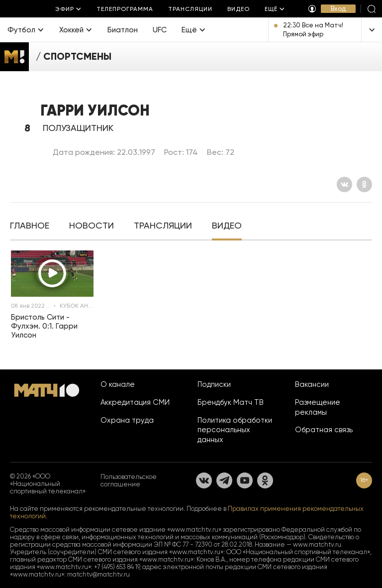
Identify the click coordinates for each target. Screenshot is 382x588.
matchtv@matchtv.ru (98, 574)
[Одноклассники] (364, 184)
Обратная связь (324, 430)
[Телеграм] (224, 480)
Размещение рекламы (318, 407)
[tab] (30, 227)
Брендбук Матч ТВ (231, 402)
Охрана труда (127, 420)
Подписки (214, 384)
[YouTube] (245, 480)
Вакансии (312, 384)
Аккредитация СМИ (135, 402)
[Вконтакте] (344, 184)
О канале (118, 384)
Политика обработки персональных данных (235, 430)
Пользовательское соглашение (129, 480)
